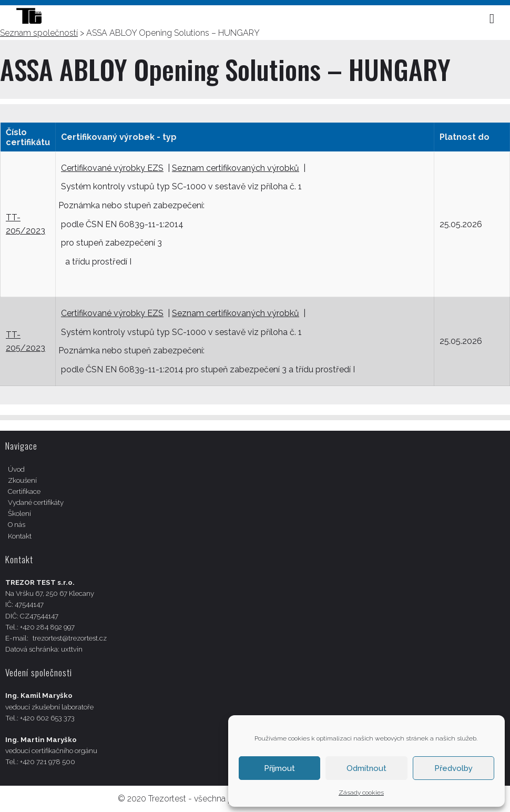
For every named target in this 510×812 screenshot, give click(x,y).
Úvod (16, 469)
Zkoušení (22, 480)
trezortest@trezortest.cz (70, 638)
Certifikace (24, 491)
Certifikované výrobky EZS (112, 168)
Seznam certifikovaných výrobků (236, 168)
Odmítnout (366, 768)
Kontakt (20, 536)
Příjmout (279, 768)
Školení (19, 514)
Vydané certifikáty (36, 503)
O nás (17, 525)
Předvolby (453, 768)
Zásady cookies (361, 793)
